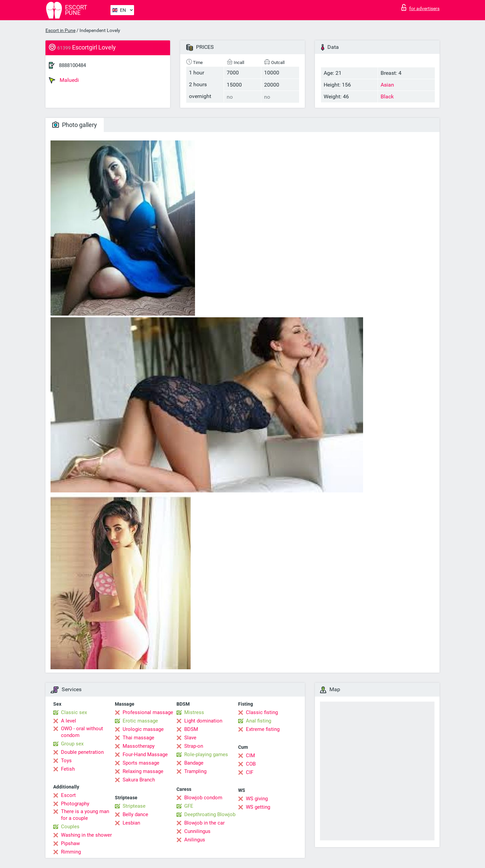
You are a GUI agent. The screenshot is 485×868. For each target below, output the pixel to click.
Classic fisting (262, 712)
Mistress (194, 712)
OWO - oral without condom (82, 732)
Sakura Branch (139, 780)
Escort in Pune (60, 30)
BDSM (191, 729)
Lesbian (131, 823)
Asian (387, 85)
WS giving (257, 799)
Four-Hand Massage (145, 754)
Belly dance (135, 814)
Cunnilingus (197, 831)
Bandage (194, 763)
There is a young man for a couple (85, 815)
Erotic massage (140, 721)
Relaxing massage (143, 771)
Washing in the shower (86, 835)
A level (69, 721)
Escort (68, 795)
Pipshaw (70, 843)
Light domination (203, 721)
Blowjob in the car (204, 823)
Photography (75, 804)
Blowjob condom (203, 798)
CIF (250, 772)
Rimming (71, 852)
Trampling (195, 771)
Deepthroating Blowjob (210, 814)
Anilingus (195, 840)
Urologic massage (143, 729)
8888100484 (72, 65)
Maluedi (64, 80)
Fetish (68, 769)
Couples (70, 827)
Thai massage (138, 738)
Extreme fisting (263, 729)
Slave (190, 738)
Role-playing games (206, 754)
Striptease (134, 806)
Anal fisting (258, 721)
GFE (189, 806)
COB (251, 764)
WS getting (258, 807)
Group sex (72, 744)
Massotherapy (139, 746)
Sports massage (141, 763)
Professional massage (148, 712)
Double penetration (82, 752)
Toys (66, 761)
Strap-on (194, 746)
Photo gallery (75, 125)
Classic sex (74, 712)
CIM (250, 756)
